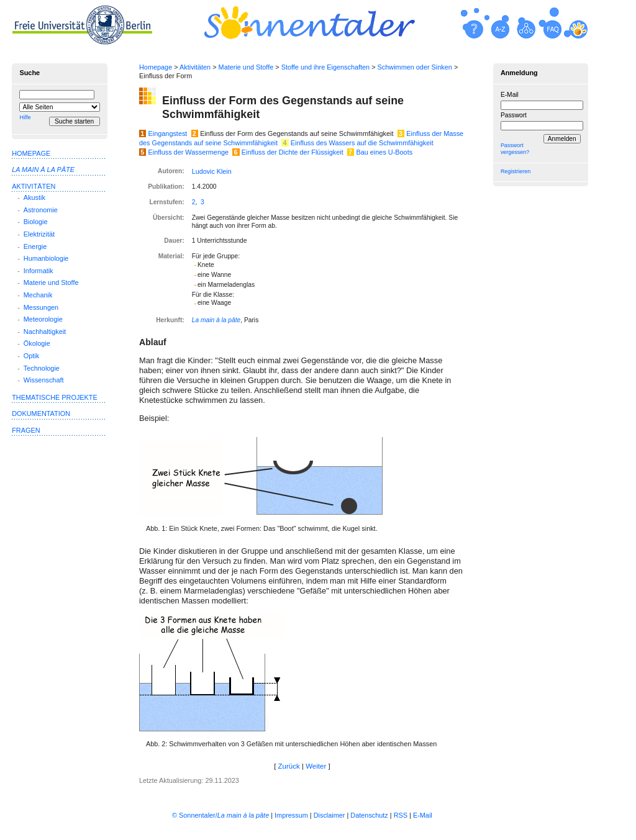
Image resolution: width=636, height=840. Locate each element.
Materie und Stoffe (246, 67)
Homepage (156, 67)
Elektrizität (39, 234)
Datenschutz (369, 815)
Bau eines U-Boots (384, 152)
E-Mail (510, 95)
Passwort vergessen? (515, 149)
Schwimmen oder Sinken (415, 67)
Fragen (26, 430)
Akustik (34, 197)
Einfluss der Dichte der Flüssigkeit (293, 152)
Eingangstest (168, 133)
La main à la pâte (216, 320)
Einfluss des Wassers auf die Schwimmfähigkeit (362, 143)
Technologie (42, 368)
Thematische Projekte (55, 397)
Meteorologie (43, 319)
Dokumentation (41, 413)
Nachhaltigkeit (45, 332)
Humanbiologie (46, 258)
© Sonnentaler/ (220, 815)
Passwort (514, 115)
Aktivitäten (195, 67)
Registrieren (516, 171)
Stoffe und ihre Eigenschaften (326, 67)
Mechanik (38, 295)
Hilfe (25, 117)
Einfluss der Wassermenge (189, 152)
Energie (35, 246)
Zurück (289, 766)
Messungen (41, 307)
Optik (31, 356)
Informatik (39, 271)
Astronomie (41, 210)
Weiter (316, 766)
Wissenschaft (44, 380)
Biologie (36, 222)
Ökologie (37, 343)
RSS (401, 815)
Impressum (291, 815)
